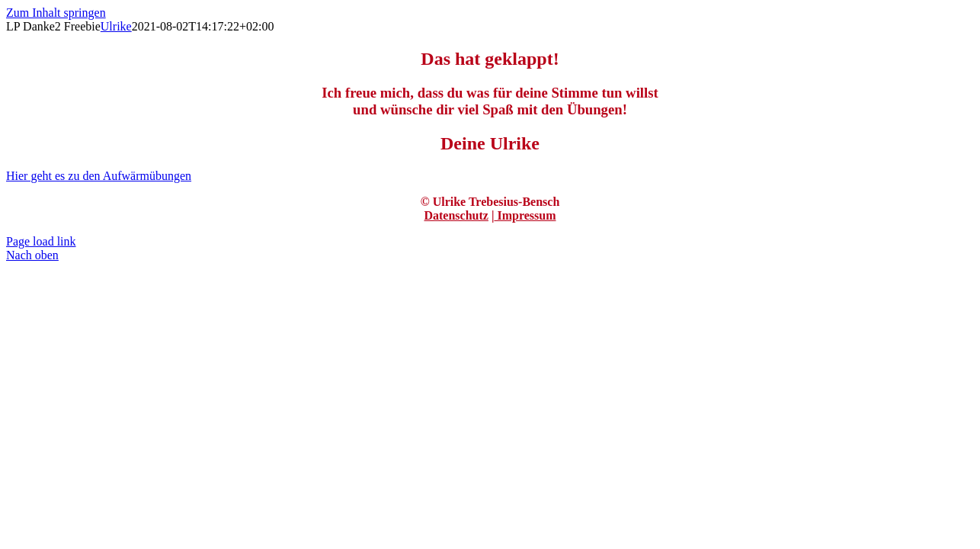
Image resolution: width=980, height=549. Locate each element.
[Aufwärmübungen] (99, 176)
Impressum (525, 215)
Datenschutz (456, 215)
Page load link (41, 241)
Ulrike (116, 26)
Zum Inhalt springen (56, 13)
